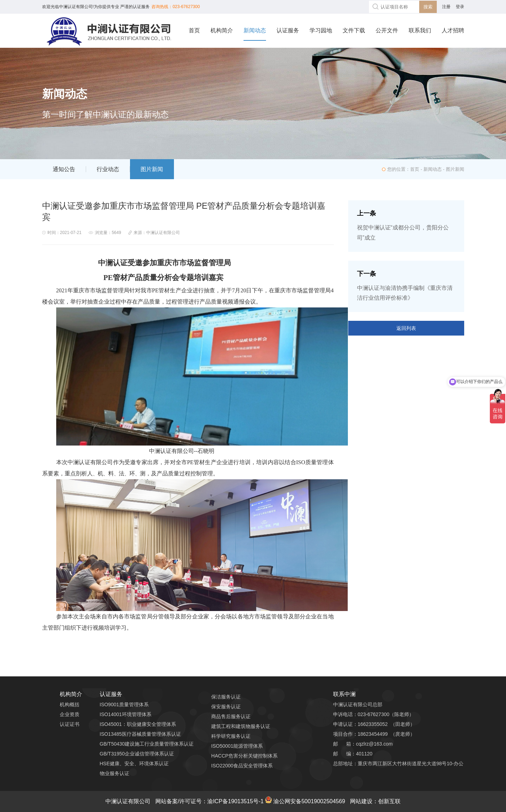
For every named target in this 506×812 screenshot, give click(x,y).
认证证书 (70, 724)
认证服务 (288, 30)
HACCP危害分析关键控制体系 (244, 756)
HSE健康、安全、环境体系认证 (134, 764)
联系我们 (420, 30)
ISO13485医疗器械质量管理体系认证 (140, 734)
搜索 (428, 7)
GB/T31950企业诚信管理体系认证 (137, 754)
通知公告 (64, 169)
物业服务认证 (115, 773)
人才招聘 (453, 30)
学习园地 (321, 30)
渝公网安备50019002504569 (305, 801)
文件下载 (354, 30)
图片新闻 (152, 169)
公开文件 (387, 30)
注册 (446, 7)
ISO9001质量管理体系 (124, 704)
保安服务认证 (226, 707)
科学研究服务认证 (231, 736)
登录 (460, 7)
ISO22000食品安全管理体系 (242, 766)
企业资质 (70, 714)
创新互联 (389, 801)
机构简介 (222, 30)
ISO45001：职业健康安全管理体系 (138, 724)
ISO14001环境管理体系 (126, 714)
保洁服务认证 (226, 697)
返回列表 (406, 328)
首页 (194, 30)
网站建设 (361, 801)
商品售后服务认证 (231, 716)
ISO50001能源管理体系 (237, 746)
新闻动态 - (435, 169)
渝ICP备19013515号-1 (236, 801)
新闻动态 (255, 30)
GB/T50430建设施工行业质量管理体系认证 (147, 744)
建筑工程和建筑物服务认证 (241, 726)
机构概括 (70, 704)
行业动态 (108, 169)
